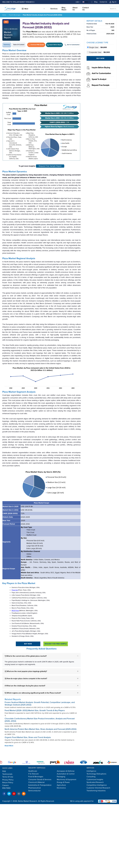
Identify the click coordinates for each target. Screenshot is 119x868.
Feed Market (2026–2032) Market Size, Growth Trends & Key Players (35, 710)
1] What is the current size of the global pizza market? (26, 656)
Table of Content (19, 45)
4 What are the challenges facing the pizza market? (25, 686)
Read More (9, 746)
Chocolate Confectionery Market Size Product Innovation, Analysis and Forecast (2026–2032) (40, 720)
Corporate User (95, 52)
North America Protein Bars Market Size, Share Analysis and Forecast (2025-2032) (40, 729)
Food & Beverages (15, 15)
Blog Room (64, 9)
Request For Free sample (56, 644)
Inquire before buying (101, 68)
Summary (7, 45)
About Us (75, 9)
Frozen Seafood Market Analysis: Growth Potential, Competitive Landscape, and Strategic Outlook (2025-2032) (40, 704)
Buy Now (28, 644)
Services (54, 9)
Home (4, 15)
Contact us (86, 9)
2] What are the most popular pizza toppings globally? (26, 671)
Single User (93, 47)
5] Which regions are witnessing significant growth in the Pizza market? (33, 693)
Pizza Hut (15, 590)
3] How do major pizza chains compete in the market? (26, 679)
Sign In (113, 2)
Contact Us (103, 2)
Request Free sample (101, 85)
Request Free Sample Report (50, 166)
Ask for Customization (101, 73)
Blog (96, 2)
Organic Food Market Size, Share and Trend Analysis (28, 737)
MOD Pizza (15, 611)
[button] (33, 9)
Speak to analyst (99, 79)
